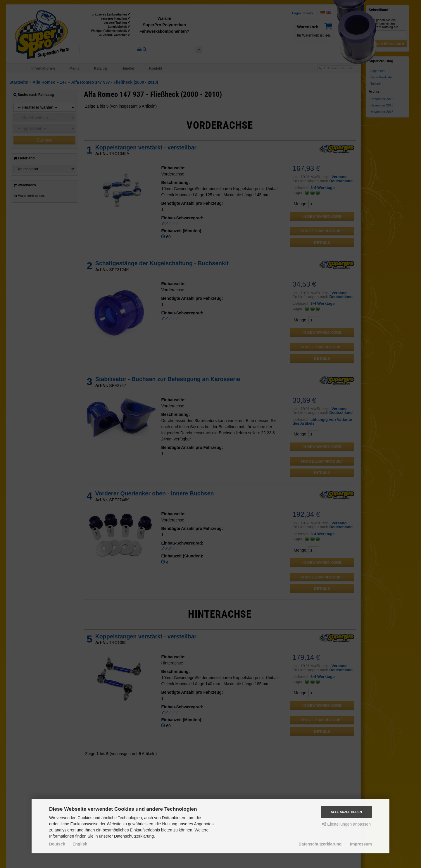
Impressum (361, 844)
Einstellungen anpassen (346, 824)
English (80, 844)
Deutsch (57, 844)
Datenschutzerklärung (320, 844)
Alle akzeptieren (346, 812)
